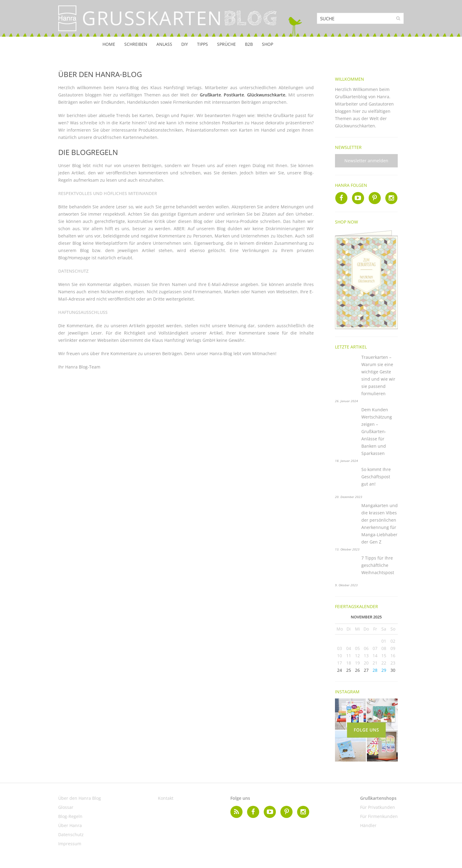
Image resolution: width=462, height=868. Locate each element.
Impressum (70, 844)
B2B (249, 44)
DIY (185, 44)
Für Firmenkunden (379, 816)
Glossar (66, 807)
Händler (368, 825)
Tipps (203, 44)
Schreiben (136, 44)
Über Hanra (70, 825)
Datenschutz (71, 834)
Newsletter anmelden (366, 161)
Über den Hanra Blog (80, 798)
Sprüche (226, 44)
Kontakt (166, 798)
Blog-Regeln (70, 816)
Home (109, 44)
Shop (268, 44)
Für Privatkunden (378, 807)
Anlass (164, 44)
